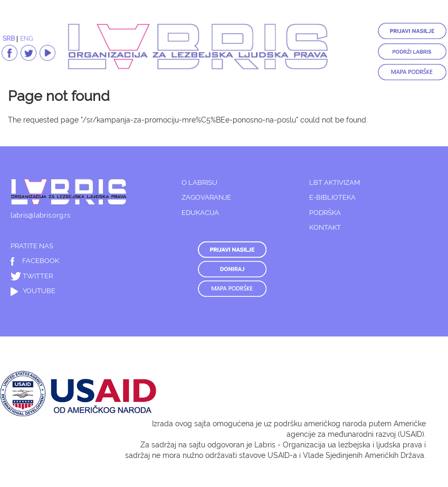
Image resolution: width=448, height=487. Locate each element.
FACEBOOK (35, 261)
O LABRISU (199, 182)
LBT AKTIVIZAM (335, 182)
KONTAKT (325, 227)
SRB (9, 39)
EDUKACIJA (200, 213)
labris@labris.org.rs (40, 215)
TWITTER (32, 276)
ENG (27, 39)
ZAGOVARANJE (206, 197)
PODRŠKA (325, 213)
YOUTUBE (33, 291)
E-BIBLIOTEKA (332, 197)
